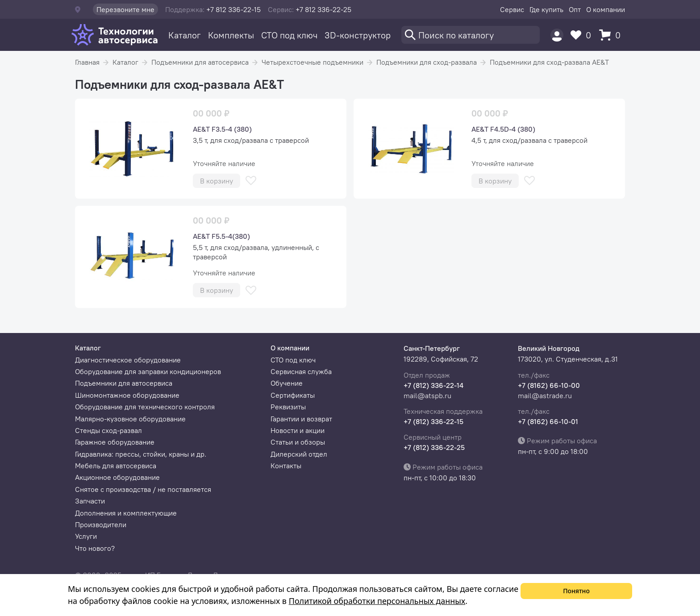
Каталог (185, 35)
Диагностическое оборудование (128, 360)
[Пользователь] (557, 35)
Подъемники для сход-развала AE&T (549, 62)
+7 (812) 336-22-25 (434, 447)
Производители (101, 524)
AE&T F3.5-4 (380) (222, 129)
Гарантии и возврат (301, 419)
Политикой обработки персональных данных (377, 601)
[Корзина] (612, 35)
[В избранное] (251, 181)
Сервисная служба (301, 371)
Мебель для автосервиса (116, 466)
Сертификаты (293, 395)
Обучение (287, 383)
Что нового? (95, 548)
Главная (87, 62)
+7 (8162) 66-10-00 (549, 385)
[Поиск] (471, 35)
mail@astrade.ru (545, 395)
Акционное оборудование (117, 477)
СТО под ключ (289, 35)
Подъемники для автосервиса (200, 62)
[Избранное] (583, 35)
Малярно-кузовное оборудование (130, 419)
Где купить (546, 9)
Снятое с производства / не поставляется (143, 489)
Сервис (512, 9)
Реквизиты (288, 407)
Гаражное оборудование (115, 442)
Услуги (86, 536)
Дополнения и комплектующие (126, 513)
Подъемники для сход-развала (427, 62)
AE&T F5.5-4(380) (221, 236)
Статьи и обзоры (298, 442)
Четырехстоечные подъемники (312, 62)
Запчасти (90, 501)
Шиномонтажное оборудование (127, 395)
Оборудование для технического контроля (145, 407)
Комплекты (231, 35)
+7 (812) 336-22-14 (433, 385)
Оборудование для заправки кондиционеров (148, 371)
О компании (606, 9)
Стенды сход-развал (108, 430)
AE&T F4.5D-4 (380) (503, 129)
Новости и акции (298, 430)
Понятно (576, 591)
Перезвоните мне (125, 9)
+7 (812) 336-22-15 (433, 421)
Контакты (286, 466)
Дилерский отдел (299, 454)
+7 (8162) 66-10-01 (548, 421)
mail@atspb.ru (427, 395)
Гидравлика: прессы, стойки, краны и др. (141, 454)
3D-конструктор (358, 35)
